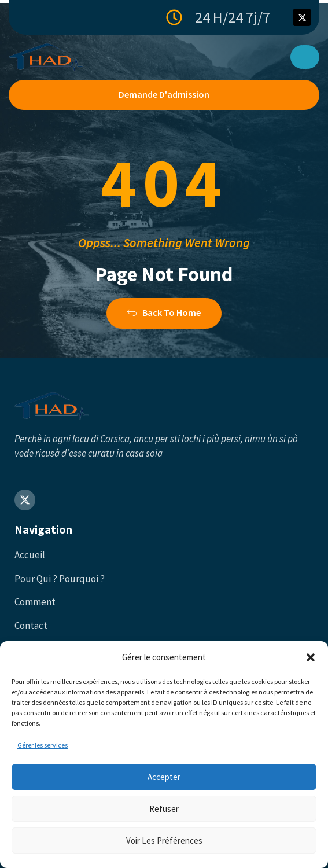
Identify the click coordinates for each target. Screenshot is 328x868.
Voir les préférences (164, 841)
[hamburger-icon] (305, 57)
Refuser (164, 809)
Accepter (164, 777)
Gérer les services (43, 745)
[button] (311, 657)
